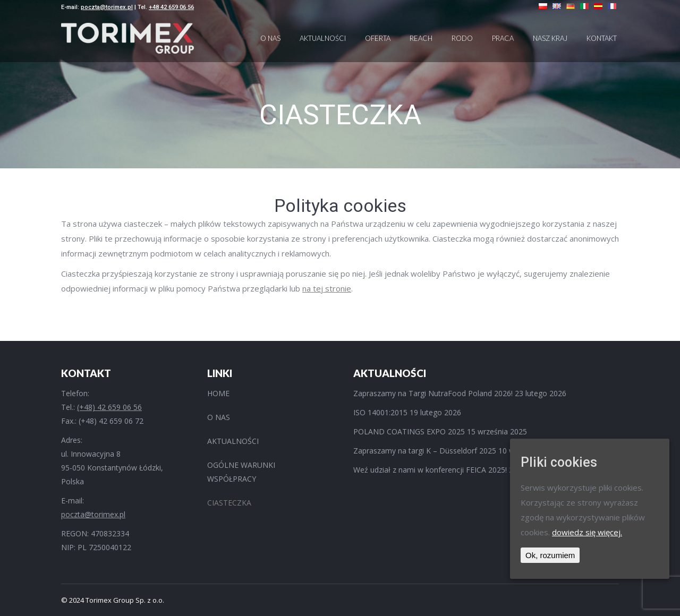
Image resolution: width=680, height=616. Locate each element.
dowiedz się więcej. (587, 532)
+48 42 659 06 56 (171, 7)
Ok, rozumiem (550, 555)
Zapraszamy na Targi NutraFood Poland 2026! (433, 393)
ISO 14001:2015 (380, 412)
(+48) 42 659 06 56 (109, 407)
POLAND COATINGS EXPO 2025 (409, 431)
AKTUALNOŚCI (233, 441)
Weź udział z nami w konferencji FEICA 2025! (430, 470)
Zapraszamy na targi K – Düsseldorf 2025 (425, 451)
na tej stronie (327, 288)
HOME (218, 393)
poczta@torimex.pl (107, 7)
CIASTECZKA (229, 503)
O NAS (219, 417)
